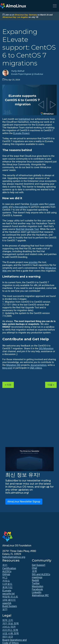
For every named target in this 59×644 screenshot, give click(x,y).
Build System (10, 606)
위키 (5, 565)
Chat (35, 568)
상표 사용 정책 (11, 633)
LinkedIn (37, 592)
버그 (5, 577)
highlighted (24, 119)
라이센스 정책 (10, 630)
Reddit (36, 580)
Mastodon (38, 586)
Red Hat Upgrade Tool (27, 229)
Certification (9, 568)
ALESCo (7, 571)
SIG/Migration (46, 348)
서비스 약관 (9, 627)
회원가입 (7, 587)
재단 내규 (8, 637)
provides (33, 262)
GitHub (6, 574)
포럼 (34, 571)
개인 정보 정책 (11, 623)
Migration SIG (13, 365)
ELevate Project (21, 133)
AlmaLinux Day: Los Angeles (15, 17)
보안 (5, 609)
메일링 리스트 (10, 597)
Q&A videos (36, 368)
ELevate (34, 204)
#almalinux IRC (40, 595)
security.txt (8, 594)
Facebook (37, 589)
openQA (7, 603)
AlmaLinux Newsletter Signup (24, 502)
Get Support (39, 565)
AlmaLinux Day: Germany (26, 15)
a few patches (20, 207)
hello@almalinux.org (14, 557)
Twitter (36, 583)
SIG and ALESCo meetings (41, 576)
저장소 (6, 581)
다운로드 (7, 584)
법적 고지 (8, 620)
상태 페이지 (9, 600)
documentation (39, 365)
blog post (7, 368)
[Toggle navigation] (55, 6)
